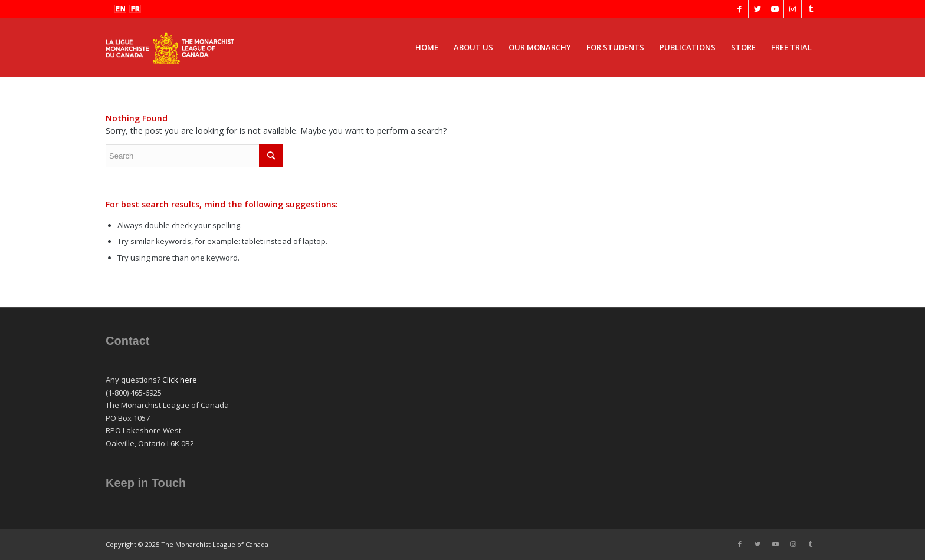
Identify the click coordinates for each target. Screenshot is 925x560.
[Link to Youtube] (775, 9)
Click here (180, 380)
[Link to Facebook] (739, 9)
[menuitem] (427, 47)
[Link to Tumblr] (811, 9)
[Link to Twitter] (757, 9)
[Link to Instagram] (793, 9)
